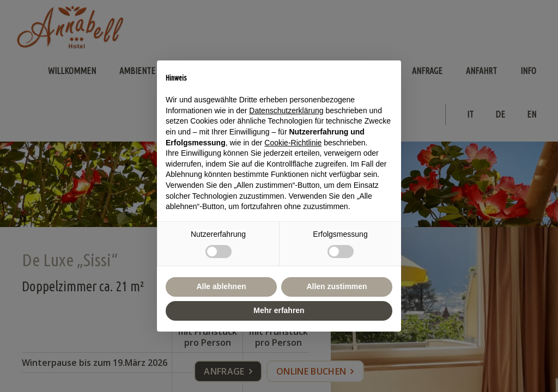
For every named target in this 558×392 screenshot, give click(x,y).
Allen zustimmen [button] (336, 286)
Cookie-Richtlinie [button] (293, 143)
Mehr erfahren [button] (279, 310)
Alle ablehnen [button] (221, 286)
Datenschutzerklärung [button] (286, 111)
